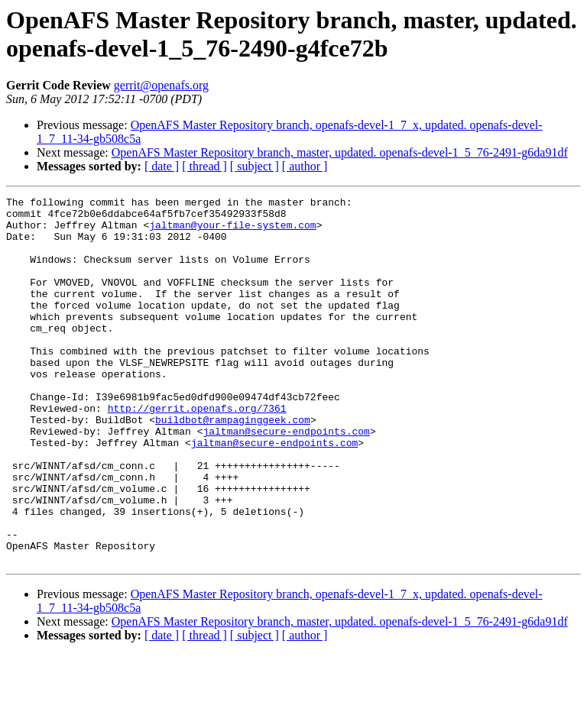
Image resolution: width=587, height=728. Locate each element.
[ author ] (305, 166)
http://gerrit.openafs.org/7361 (197, 451)
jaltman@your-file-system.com (232, 231)
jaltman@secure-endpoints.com (286, 479)
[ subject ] (255, 166)
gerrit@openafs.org (161, 85)
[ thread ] (204, 166)
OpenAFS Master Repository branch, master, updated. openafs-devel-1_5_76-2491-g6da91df (340, 152)
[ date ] (162, 166)
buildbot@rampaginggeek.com (233, 465)
